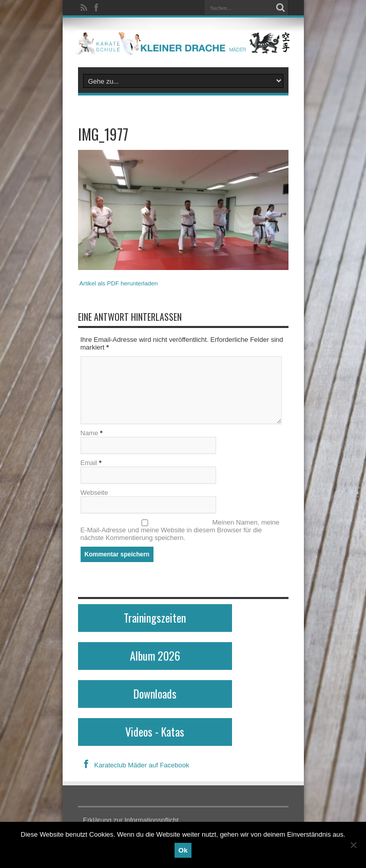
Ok (183, 850)
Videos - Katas (155, 731)
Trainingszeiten (155, 618)
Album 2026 (155, 655)
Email (89, 463)
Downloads (155, 693)
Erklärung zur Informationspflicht (131, 820)
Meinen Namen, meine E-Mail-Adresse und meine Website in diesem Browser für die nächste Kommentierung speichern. (180, 530)
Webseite (94, 493)
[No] (353, 845)
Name (90, 433)
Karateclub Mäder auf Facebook (134, 765)
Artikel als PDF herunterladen (119, 283)
